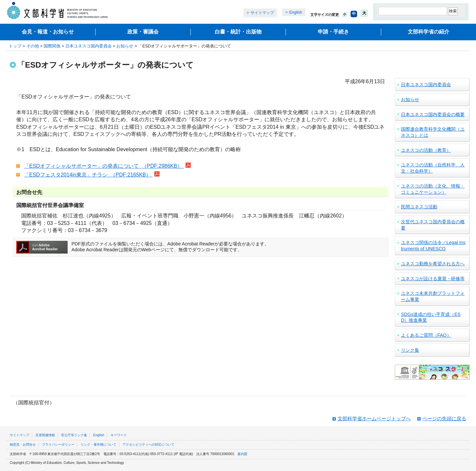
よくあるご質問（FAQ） (426, 335)
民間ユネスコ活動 (419, 207)
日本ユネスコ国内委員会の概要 (433, 114)
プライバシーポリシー (58, 445)
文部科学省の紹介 (429, 32)
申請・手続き (333, 32)
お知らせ (125, 46)
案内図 (242, 454)
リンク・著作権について (98, 445)
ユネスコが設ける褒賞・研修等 (433, 279)
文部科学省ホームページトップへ (374, 419)
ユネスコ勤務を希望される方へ (433, 264)
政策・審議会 (143, 32)
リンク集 (410, 350)
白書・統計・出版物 (238, 32)
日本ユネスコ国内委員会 (89, 46)
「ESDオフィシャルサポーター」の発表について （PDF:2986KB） (104, 166)
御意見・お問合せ (23, 445)
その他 (33, 46)
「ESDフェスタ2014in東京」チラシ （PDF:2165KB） (88, 175)
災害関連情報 (45, 435)
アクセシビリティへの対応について (148, 445)
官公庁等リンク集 (74, 435)
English (296, 12)
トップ (15, 46)
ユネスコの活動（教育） (426, 150)
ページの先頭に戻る (444, 419)
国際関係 (52, 46)
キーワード (119, 435)
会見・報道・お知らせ (48, 32)
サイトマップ (262, 13)
